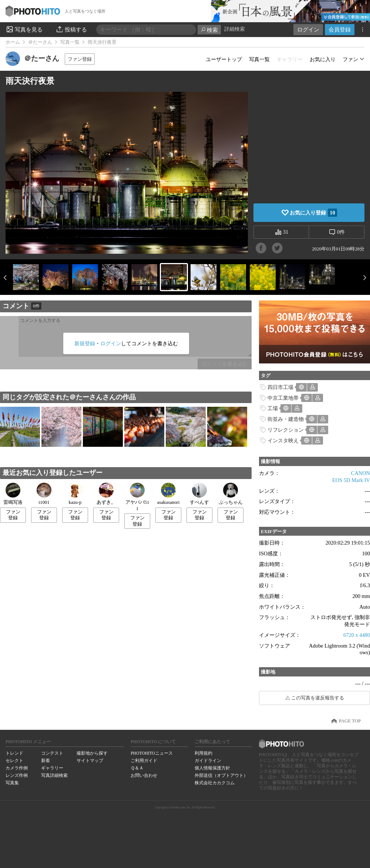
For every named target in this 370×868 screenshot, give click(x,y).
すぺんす (199, 494)
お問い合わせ (144, 775)
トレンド (14, 753)
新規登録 (85, 343)
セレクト (14, 761)
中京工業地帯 (283, 398)
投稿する (71, 29)
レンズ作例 (17, 775)
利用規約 (203, 753)
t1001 (44, 494)
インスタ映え (283, 440)
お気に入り (323, 59)
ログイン (308, 29)
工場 (273, 408)
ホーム (13, 42)
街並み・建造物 (286, 419)
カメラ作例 (17, 768)
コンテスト (52, 753)
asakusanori (168, 494)
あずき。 (106, 494)
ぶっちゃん (231, 494)
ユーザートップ (224, 59)
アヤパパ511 (137, 497)
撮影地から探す (92, 753)
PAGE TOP (350, 721)
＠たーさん (40, 42)
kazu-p (75, 494)
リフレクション (286, 430)
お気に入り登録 (313, 213)
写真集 (12, 783)
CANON (361, 473)
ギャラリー (52, 768)
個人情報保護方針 (212, 768)
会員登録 (340, 29)
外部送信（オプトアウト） (221, 775)
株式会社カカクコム (215, 783)
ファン (350, 59)
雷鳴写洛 (13, 494)
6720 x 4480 (357, 635)
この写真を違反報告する (318, 698)
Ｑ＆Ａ (137, 768)
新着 (46, 761)
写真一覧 (70, 42)
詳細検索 (235, 29)
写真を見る (24, 29)
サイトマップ (90, 761)
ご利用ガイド (144, 761)
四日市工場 (280, 387)
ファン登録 (80, 59)
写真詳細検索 (54, 775)
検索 (209, 30)
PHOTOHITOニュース (152, 753)
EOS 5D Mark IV (351, 480)
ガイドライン (208, 761)
